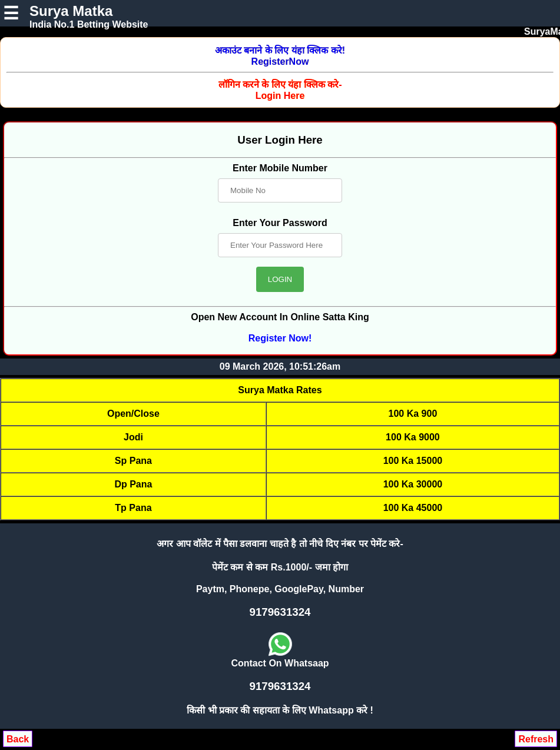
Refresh (536, 739)
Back (18, 739)
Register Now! (280, 338)
